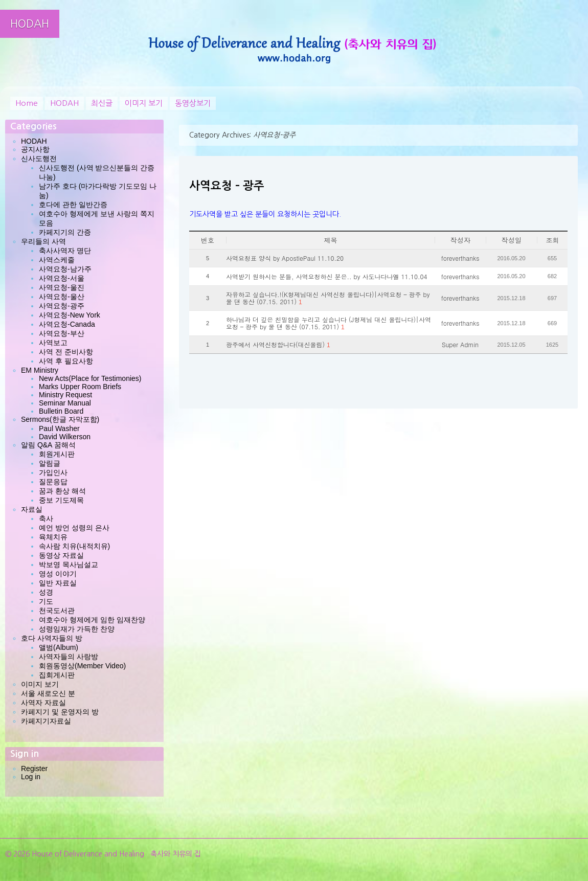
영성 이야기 (58, 574)
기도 (46, 601)
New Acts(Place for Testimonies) (90, 378)
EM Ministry (40, 370)
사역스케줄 (57, 260)
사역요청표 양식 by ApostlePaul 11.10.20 (285, 258)
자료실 (32, 509)
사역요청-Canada (67, 324)
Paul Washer (59, 428)
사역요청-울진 (62, 287)
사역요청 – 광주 (227, 186)
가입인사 (53, 472)
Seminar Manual (65, 403)
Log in (31, 777)
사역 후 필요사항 (66, 361)
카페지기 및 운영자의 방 (60, 712)
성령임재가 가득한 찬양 (77, 629)
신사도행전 (39, 159)
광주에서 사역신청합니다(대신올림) (278, 345)
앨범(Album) (59, 647)
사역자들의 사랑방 (69, 657)
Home (27, 103)
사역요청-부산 (62, 333)
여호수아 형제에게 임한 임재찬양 (92, 620)
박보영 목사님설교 (69, 564)
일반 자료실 (58, 583)
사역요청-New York (70, 315)
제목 (331, 240)
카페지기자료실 (46, 721)
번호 (208, 240)
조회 (553, 240)
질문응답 (53, 482)
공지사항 (35, 149)
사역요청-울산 (62, 297)
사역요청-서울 (62, 278)
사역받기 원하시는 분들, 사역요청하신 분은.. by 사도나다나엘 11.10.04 (327, 277)
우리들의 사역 (43, 241)
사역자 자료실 (43, 703)
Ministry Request (65, 395)
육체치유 (53, 537)
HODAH (30, 24)
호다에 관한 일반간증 (73, 205)
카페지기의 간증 (65, 232)
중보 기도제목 (61, 500)
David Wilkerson (65, 437)
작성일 (512, 240)
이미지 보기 (144, 103)
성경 (46, 592)
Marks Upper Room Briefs (80, 387)
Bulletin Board (61, 411)
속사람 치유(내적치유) (74, 546)
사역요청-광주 (62, 306)
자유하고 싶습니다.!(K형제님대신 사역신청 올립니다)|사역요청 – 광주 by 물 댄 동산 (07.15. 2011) (328, 298)
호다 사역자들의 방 (52, 638)
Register (34, 769)
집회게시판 (57, 675)
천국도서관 (57, 611)
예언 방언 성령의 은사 (74, 528)
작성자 (460, 240)
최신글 (102, 103)
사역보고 (53, 343)
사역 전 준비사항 (66, 352)
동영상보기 (193, 103)
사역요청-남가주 (65, 269)
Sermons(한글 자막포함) (60, 419)
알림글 (50, 463)
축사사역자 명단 (65, 251)
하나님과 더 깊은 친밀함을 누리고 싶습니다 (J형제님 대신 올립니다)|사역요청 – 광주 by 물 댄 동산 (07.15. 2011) (329, 323)
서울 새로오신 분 (48, 693)
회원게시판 (57, 454)
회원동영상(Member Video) (82, 666)
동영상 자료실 (61, 555)
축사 (46, 518)
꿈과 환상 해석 (62, 491)
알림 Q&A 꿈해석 (48, 445)
